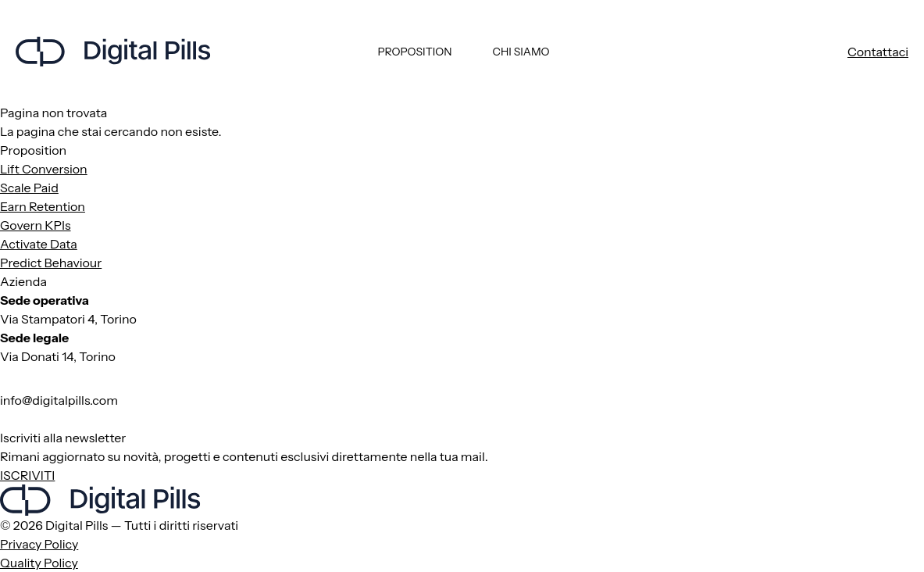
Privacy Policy (39, 544)
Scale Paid (29, 188)
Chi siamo (521, 52)
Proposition (414, 52)
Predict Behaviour (51, 263)
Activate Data (39, 244)
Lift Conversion (44, 169)
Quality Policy (39, 563)
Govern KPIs (36, 225)
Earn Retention (43, 206)
